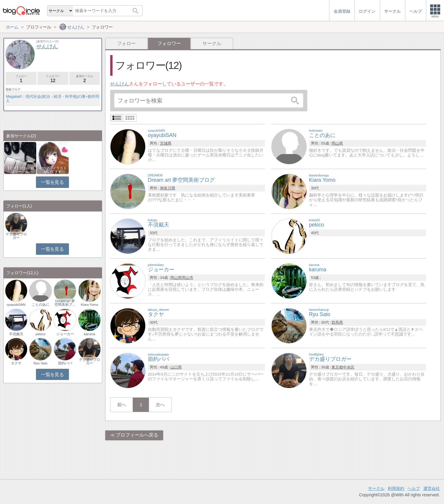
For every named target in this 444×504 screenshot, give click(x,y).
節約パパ (65, 363)
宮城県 (166, 143)
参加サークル (85, 79)
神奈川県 (168, 188)
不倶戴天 (16, 334)
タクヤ (16, 363)
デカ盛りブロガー (16, 236)
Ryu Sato (41, 363)
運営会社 (432, 488)
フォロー (126, 43)
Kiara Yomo (89, 305)
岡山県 (337, 143)
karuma (89, 334)
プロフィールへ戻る (137, 435)
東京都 (337, 367)
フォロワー (53, 79)
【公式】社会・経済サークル (20, 170)
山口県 (176, 367)
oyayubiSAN (16, 305)
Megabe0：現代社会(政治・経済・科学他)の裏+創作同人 (52, 99)
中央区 (349, 367)
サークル (212, 43)
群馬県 (337, 322)
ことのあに (41, 305)
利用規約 (396, 488)
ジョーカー (65, 334)
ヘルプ (414, 488)
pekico (41, 334)
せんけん (120, 84)
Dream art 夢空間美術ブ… (65, 303)
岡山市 (188, 278)
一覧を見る (52, 182)
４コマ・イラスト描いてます (53, 170)
